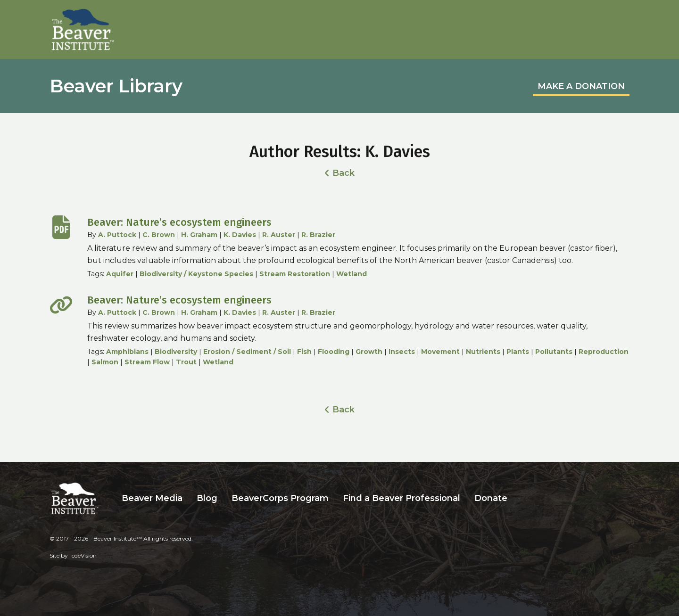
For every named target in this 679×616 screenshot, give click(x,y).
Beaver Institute (83, 30)
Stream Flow (147, 362)
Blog (207, 498)
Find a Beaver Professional (402, 498)
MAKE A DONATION (581, 86)
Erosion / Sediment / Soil (247, 352)
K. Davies (240, 235)
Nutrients (483, 352)
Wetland (352, 274)
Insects (402, 352)
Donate (491, 498)
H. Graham (199, 235)
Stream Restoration (295, 274)
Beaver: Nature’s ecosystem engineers (179, 222)
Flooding (334, 352)
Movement (440, 352)
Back (344, 173)
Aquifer (120, 274)
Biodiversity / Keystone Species (196, 274)
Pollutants (554, 352)
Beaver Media (152, 498)
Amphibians (127, 352)
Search (522, 498)
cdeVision (84, 555)
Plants (518, 352)
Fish (304, 352)
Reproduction (604, 352)
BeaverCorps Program (280, 498)
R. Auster (279, 235)
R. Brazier (318, 235)
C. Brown (159, 235)
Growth (369, 352)
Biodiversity (176, 352)
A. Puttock (117, 235)
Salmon (105, 362)
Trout (186, 362)
